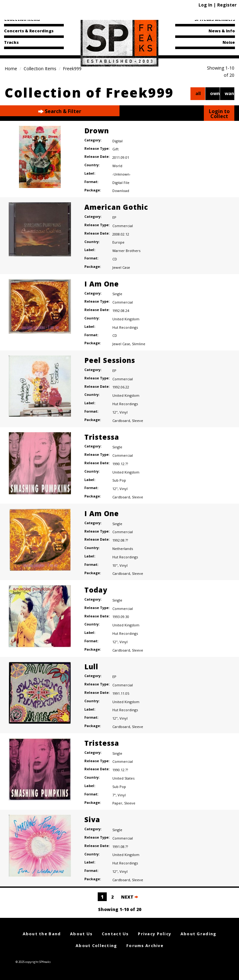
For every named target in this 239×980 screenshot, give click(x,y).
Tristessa (102, 437)
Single (117, 294)
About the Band (42, 934)
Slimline (139, 344)
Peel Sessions (110, 360)
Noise (229, 42)
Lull (91, 666)
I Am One (102, 284)
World (117, 166)
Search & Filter (60, 111)
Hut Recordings (125, 327)
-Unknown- (122, 174)
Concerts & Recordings (29, 31)
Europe (118, 242)
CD (115, 259)
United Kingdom (126, 319)
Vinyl (124, 412)
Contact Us (115, 934)
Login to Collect (219, 114)
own (215, 93)
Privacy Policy (155, 934)
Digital (117, 141)
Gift (115, 149)
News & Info (222, 31)
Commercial (123, 226)
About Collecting (96, 946)
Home (11, 69)
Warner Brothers (126, 251)
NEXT (130, 897)
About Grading (199, 934)
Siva (92, 819)
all (198, 93)
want (230, 93)
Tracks (11, 42)
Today (96, 590)
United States (123, 778)
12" (115, 412)
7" (114, 795)
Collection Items (22, 19)
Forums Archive (145, 946)
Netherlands (123, 549)
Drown (97, 131)
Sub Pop (119, 480)
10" (115, 565)
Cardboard (121, 421)
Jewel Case (121, 267)
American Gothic (116, 207)
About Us (81, 934)
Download (121, 191)
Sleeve (138, 421)
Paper (117, 803)
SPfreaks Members (215, 19)
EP (114, 217)
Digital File (121, 183)
